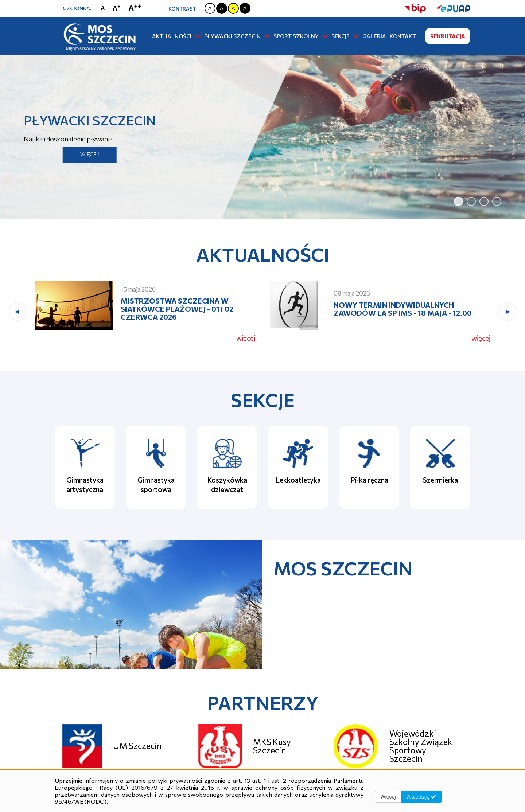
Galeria (374, 36)
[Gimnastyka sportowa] (156, 467)
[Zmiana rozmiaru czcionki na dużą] (118, 8)
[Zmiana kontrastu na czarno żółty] (245, 8)
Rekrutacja (448, 36)
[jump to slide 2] (471, 201)
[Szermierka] (440, 467)
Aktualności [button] (176, 36)
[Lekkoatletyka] (298, 467)
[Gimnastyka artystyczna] (85, 467)
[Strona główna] (98, 36)
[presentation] (18, 312)
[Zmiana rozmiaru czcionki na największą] (136, 8)
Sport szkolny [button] (301, 36)
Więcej (388, 797)
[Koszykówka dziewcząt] (227, 467)
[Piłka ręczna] (369, 467)
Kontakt (403, 36)
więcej (246, 338)
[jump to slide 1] (458, 201)
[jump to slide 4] (497, 201)
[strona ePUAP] (448, 9)
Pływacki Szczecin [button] (237, 36)
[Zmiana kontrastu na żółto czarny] (233, 8)
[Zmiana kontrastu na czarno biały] (222, 8)
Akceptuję (422, 797)
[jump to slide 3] (484, 201)
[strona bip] (415, 9)
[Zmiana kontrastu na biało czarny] (210, 8)
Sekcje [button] (345, 36)
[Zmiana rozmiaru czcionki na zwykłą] (104, 8)
